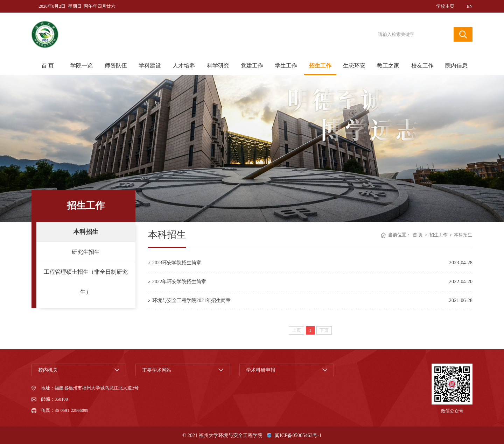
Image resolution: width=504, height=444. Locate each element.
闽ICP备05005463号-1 (298, 435)
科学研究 (218, 66)
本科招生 (86, 232)
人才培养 (184, 66)
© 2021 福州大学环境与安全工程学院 (222, 435)
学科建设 (150, 66)
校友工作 (422, 66)
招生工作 (320, 66)
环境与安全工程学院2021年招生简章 (192, 300)
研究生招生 (86, 252)
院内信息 (456, 66)
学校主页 (445, 6)
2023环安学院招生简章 (177, 263)
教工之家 (388, 66)
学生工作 (286, 66)
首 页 (48, 66)
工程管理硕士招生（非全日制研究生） (86, 282)
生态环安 (354, 66)
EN (470, 6)
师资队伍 (116, 66)
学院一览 (82, 66)
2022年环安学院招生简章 (179, 281)
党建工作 (252, 66)
